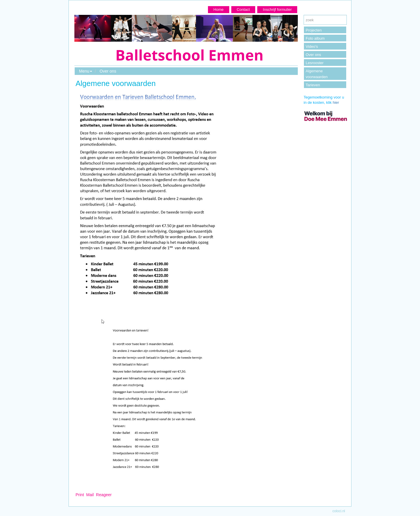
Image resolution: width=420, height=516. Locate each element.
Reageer (104, 495)
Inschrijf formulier (277, 9)
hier (336, 102)
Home (219, 9)
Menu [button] (86, 71)
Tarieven (313, 85)
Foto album (315, 38)
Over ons (108, 71)
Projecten (314, 30)
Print (80, 495)
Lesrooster (315, 63)
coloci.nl (339, 511)
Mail (90, 495)
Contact (243, 9)
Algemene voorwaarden (317, 74)
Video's (312, 46)
